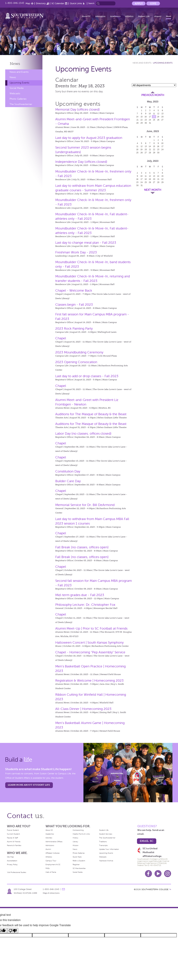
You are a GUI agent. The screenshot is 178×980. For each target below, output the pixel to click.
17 (150, 117)
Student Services (106, 834)
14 (137, 117)
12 (158, 114)
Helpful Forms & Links (81, 834)
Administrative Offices (54, 842)
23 (146, 120)
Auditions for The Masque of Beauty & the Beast (91, 414)
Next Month (153, 190)
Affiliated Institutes (53, 853)
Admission (100, 16)
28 (137, 123)
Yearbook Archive (106, 861)
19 (158, 117)
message (63, 889)
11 (154, 114)
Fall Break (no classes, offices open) (82, 547)
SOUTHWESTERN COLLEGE (155, 889)
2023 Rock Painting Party (74, 328)
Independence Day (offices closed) (81, 162)
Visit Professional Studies (17, 872)
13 (162, 114)
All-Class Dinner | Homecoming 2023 (83, 709)
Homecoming (78, 830)
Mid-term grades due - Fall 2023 (80, 595)
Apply (139, 3)
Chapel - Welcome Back (74, 290)
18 (154, 117)
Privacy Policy (12, 864)
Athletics (129, 16)
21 (137, 120)
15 (142, 117)
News (169, 16)
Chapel (61, 338)
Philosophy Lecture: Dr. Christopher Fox (85, 605)
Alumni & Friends (14, 842)
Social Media (17, 88)
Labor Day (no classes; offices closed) (83, 434)
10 (150, 114)
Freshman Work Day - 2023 (76, 252)
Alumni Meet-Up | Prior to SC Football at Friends (91, 628)
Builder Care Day (68, 481)
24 (150, 120)
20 (162, 117)
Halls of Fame (51, 872)
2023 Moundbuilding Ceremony (79, 352)
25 (154, 120)
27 (162, 120)
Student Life (144, 16)
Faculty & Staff (12, 838)
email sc (147, 841)
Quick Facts (77, 857)
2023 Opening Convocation (76, 362)
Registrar (76, 864)
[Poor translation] (13, 931)
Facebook (148, 874)
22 (141, 120)
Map (28, 3)
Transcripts (103, 845)
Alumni (158, 16)
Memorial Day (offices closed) (78, 109)
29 (142, 123)
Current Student (13, 834)
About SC (86, 16)
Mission (76, 845)
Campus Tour (51, 861)
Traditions (103, 842)
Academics (115, 16)
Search (91, 3)
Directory (41, 3)
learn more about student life (29, 785)
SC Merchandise (79, 868)
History (75, 838)
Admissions (50, 845)
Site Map (10, 857)
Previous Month (153, 95)
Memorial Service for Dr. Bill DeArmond (85, 505)
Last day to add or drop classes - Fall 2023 (87, 376)
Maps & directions (51, 893)
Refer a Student (79, 861)
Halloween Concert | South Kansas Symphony (89, 642)
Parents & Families (14, 845)
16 (146, 117)
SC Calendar (58, 3)
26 (158, 120)
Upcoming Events (19, 83)
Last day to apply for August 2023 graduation (89, 138)
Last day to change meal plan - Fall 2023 (86, 243)
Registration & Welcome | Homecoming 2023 (89, 680)
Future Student (13, 830)
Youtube (158, 874)
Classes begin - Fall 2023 (74, 305)
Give (153, 3)
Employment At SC (53, 864)
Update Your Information (109, 849)
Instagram (168, 874)
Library (75, 842)
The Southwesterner (21, 104)
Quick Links (76, 3)
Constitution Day (68, 471)
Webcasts (15, 93)
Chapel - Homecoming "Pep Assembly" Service (90, 652)
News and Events (19, 72)
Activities (49, 838)
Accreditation (12, 861)
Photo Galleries (18, 99)
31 (150, 123)
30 (146, 123)
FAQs (48, 868)
